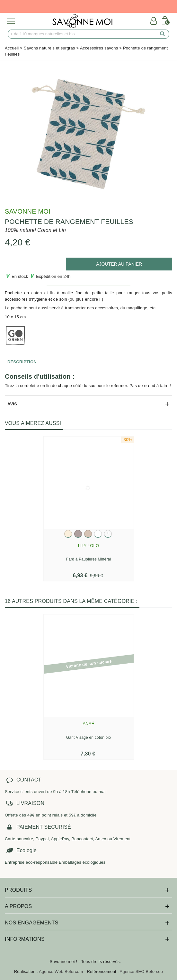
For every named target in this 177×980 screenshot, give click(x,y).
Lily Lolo (89, 546)
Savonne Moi (28, 211)
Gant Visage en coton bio (88, 737)
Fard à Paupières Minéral (89, 559)
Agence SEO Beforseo (142, 971)
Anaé (88, 724)
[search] (163, 34)
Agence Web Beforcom (61, 971)
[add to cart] (119, 264)
